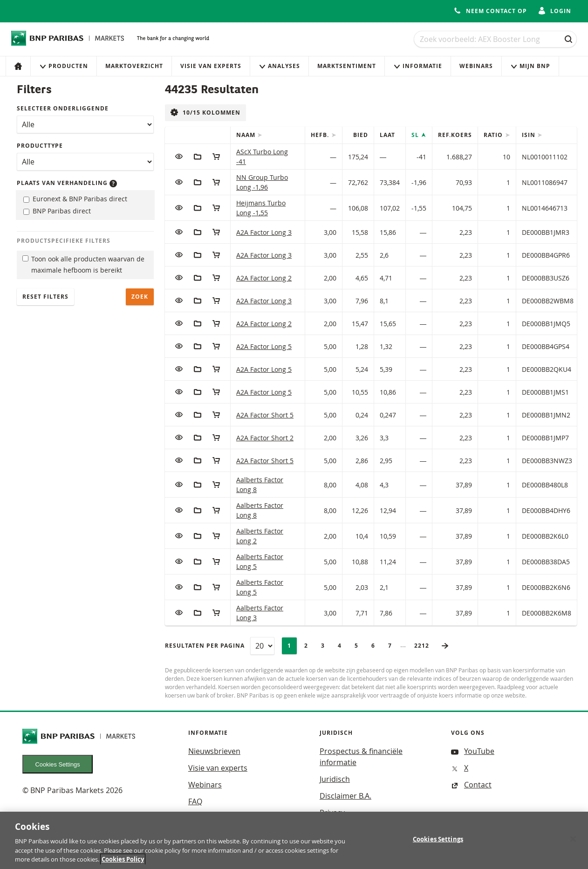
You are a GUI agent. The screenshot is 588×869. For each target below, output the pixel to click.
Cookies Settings (58, 764)
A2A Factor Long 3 (264, 232)
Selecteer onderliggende (63, 108)
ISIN (530, 135)
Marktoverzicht (134, 66)
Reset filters (45, 297)
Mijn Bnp (530, 66)
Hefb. (321, 135)
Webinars (476, 66)
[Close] (573, 844)
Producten (64, 66)
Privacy (332, 813)
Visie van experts (211, 66)
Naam (247, 135)
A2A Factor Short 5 (265, 415)
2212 (424, 646)
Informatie (418, 66)
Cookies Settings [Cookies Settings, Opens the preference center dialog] (438, 844)
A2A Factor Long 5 (264, 346)
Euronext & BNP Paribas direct (75, 199)
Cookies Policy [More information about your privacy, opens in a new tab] (123, 864)
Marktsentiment (347, 66)
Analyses (279, 66)
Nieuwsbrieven (214, 751)
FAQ (195, 801)
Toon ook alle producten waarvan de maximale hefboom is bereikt (83, 265)
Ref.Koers (455, 135)
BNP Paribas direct (57, 211)
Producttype (40, 146)
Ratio (494, 135)
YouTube (473, 751)
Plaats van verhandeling (67, 183)
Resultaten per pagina (205, 646)
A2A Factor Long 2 (264, 278)
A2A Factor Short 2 (265, 438)
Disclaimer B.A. (345, 796)
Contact (471, 785)
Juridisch (335, 779)
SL (416, 135)
